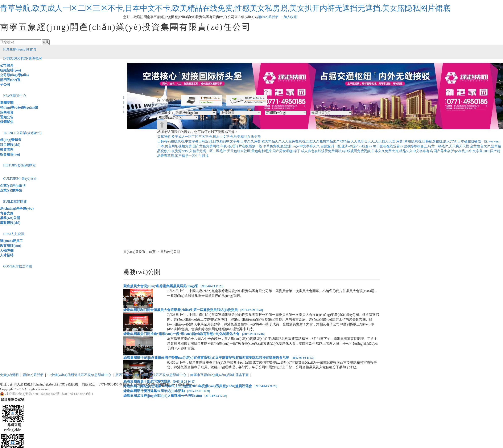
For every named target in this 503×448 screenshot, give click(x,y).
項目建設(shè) (10, 145)
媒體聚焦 (7, 122)
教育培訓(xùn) (11, 246)
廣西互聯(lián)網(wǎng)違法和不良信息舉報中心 (151, 375)
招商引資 (7, 112)
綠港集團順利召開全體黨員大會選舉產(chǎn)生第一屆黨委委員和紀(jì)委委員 (193, 310)
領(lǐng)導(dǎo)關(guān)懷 (19, 107)
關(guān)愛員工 (11, 241)
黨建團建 (15, 201)
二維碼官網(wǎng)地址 (13, 427)
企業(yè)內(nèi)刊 (13, 185)
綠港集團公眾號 (13, 400)
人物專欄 (7, 251)
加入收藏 (290, 17)
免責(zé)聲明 (9, 375)
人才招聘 (7, 255)
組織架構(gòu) (11, 70)
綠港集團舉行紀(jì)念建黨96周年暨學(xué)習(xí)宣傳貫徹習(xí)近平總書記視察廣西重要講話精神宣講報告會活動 (219, 358)
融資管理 (7, 150)
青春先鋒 (7, 213)
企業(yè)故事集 (11, 190)
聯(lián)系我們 (268, 17)
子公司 (5, 84)
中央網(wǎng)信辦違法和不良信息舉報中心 (79, 375)
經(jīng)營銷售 (11, 140)
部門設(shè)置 (10, 80)
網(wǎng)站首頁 (20, 49)
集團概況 (23, 58)
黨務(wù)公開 (10, 218)
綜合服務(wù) (10, 154)
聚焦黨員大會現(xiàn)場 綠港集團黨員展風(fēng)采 (173, 286)
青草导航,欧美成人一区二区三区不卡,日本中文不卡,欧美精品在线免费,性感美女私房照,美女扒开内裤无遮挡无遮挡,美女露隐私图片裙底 (225, 8)
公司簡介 (7, 65)
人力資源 (14, 234)
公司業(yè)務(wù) (22, 133)
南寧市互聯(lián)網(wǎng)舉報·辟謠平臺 (219, 375)
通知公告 (7, 117)
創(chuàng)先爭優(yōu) (17, 208)
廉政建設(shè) (10, 223)
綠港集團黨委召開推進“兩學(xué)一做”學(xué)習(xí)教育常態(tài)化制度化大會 (194, 334)
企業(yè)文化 (20, 179)
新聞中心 (15, 96)
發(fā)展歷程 (19, 165)
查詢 (46, 42)
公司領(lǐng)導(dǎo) (14, 75)
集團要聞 (7, 103)
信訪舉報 (18, 266)
